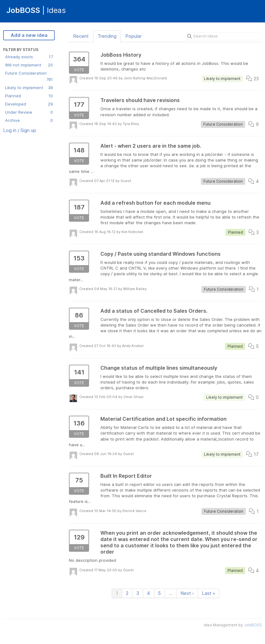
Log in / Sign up (20, 130)
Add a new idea (29, 35)
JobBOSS (253, 625)
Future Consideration (29, 77)
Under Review (29, 112)
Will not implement (29, 65)
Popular (133, 36)
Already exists (29, 57)
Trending (107, 36)
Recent (81, 36)
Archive (29, 120)
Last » (209, 593)
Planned (29, 96)
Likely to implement (29, 88)
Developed (29, 104)
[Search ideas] (223, 36)
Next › (187, 593)
